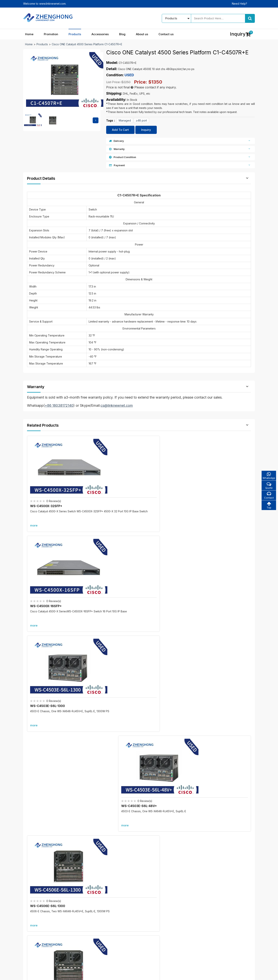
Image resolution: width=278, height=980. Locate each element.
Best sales (113, 924)
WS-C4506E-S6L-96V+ (220, 568)
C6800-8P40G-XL (97, 801)
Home (29, 34)
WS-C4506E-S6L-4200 (163, 568)
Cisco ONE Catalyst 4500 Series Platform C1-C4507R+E (87, 44)
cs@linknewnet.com (207, 935)
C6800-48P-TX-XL (215, 746)
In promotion (114, 910)
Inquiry (146, 130)
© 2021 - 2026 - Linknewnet (41, 974)
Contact (269, 496)
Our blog (154, 910)
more (35, 503)
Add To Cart (120, 130)
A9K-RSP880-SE (214, 801)
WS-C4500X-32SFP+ (47, 483)
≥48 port (141, 120)
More (139, 611)
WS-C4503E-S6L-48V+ (220, 483)
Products (75, 34)
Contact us (166, 34)
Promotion (51, 34)
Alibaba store (203, 942)
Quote (269, 486)
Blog (122, 34)
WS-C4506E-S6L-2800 (106, 568)
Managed (125, 120)
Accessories (100, 34)
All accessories (116, 931)
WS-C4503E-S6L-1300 (163, 483)
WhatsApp (269, 476)
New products (116, 917)
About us (142, 34)
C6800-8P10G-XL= (98, 746)
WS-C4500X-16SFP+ (104, 483)
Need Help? (239, 4)
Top (269, 506)
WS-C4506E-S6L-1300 (49, 568)
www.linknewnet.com (242, 974)
